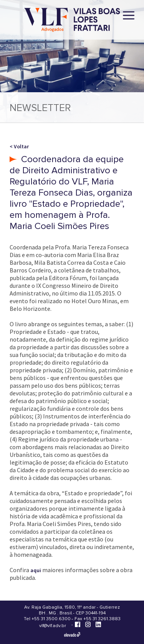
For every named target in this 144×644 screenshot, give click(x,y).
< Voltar (19, 146)
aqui (36, 570)
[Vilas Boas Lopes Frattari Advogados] (72, 21)
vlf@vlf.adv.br (53, 626)
